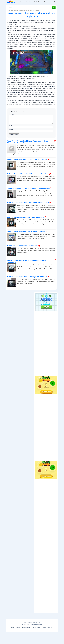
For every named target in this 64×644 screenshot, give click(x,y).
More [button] (55, 2)
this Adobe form (44, 76)
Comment (12, 114)
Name (11, 125)
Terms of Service (36, 628)
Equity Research (48, 2)
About (12, 628)
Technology (21, 2)
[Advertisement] (46, 321)
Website (11, 129)
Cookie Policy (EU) (48, 628)
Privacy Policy (26, 628)
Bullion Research (39, 2)
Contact (18, 628)
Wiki (27, 2)
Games (31, 2)
